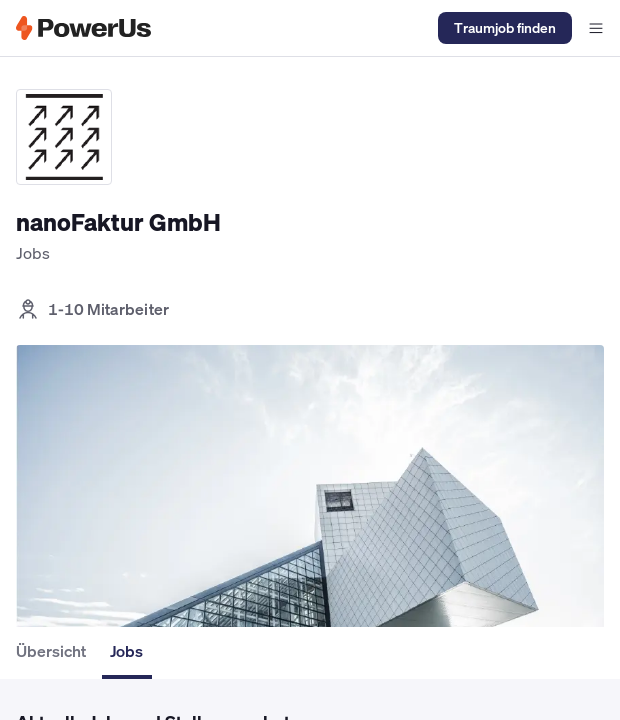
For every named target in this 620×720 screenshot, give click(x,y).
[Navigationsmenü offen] (596, 28)
